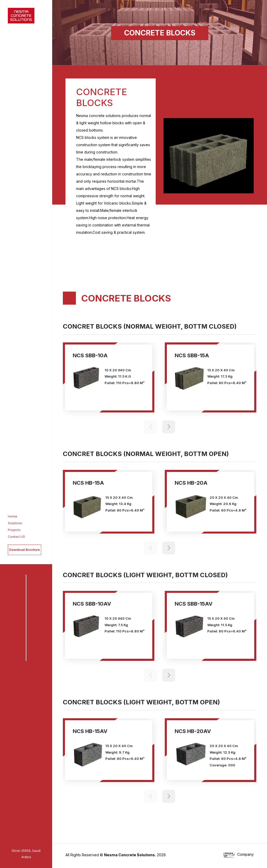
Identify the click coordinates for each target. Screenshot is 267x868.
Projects (13, 530)
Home (11, 516)
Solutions (13, 523)
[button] (244, 211)
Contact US (15, 537)
